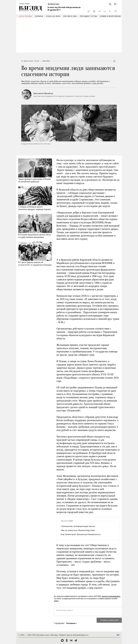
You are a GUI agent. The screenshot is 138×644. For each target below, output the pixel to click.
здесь (56, 601)
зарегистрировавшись (111, 596)
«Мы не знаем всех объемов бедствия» (78, 530)
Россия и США (70, 16)
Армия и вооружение (111, 16)
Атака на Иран (53, 16)
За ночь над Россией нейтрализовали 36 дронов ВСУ (64, 9)
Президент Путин (89, 16)
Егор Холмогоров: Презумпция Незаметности (81, 534)
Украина (39, 16)
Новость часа (54, 4)
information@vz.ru (81, 635)
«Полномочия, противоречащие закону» (78, 526)
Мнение (46, 61)
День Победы (26, 16)
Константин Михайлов (43, 93)
